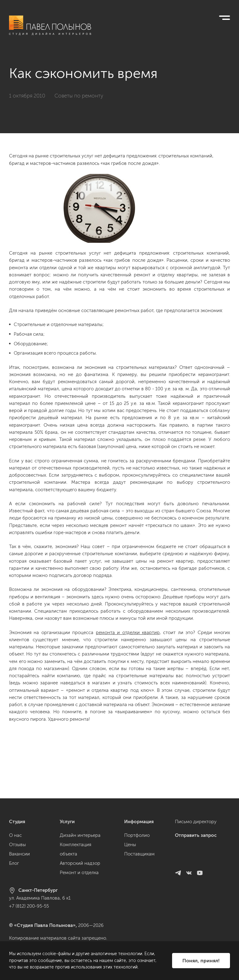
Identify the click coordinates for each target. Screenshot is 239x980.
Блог (14, 863)
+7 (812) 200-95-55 (29, 906)
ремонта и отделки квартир (128, 633)
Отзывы (17, 845)
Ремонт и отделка (79, 873)
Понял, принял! (201, 961)
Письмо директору (196, 822)
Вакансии (19, 854)
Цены (130, 845)
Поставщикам (139, 854)
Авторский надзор (80, 863)
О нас (15, 835)
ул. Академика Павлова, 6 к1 (40, 898)
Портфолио (137, 835)
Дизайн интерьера (80, 835)
